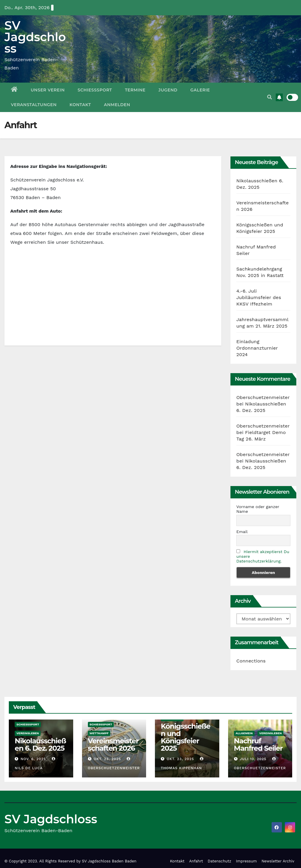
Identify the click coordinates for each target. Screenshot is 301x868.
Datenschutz (220, 861)
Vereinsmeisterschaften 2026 (113, 745)
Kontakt (80, 105)
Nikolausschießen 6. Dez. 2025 (40, 745)
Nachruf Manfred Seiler (258, 745)
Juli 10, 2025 (253, 759)
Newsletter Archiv (278, 861)
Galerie (200, 90)
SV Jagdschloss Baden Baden (109, 861)
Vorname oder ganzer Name (258, 509)
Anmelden (117, 105)
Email (242, 532)
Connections (251, 661)
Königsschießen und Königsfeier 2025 (185, 737)
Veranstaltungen (34, 105)
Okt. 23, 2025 (107, 759)
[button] (270, 97)
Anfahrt (196, 861)
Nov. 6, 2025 (33, 759)
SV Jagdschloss (35, 37)
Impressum (246, 861)
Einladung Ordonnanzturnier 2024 (257, 348)
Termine (135, 90)
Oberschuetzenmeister (263, 397)
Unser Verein (48, 90)
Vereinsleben (28, 733)
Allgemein (244, 733)
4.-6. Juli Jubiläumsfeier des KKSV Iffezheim (259, 297)
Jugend (168, 90)
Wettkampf (99, 733)
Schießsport (95, 90)
